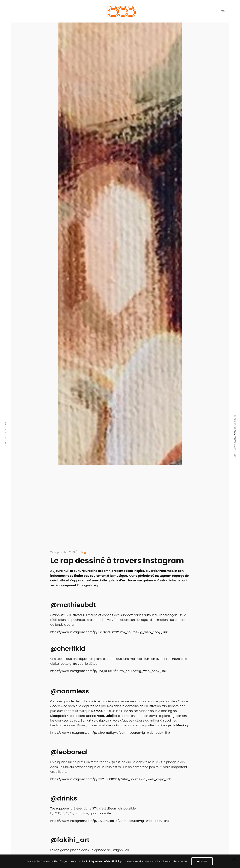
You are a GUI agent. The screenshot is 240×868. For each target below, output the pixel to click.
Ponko (82, 725)
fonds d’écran (65, 625)
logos (144, 620)
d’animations (160, 620)
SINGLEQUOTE (235, 437)
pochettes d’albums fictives (92, 620)
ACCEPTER (202, 861)
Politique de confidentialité (103, 861)
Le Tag (82, 552)
